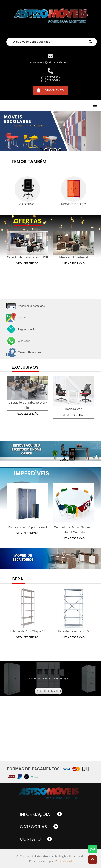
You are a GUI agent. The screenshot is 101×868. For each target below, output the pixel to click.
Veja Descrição (27, 264)
